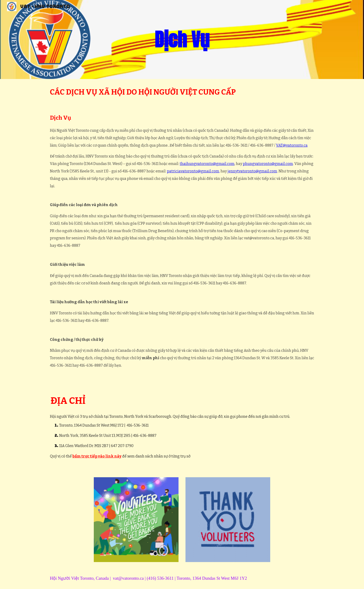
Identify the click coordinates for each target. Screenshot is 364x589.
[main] (182, 39)
